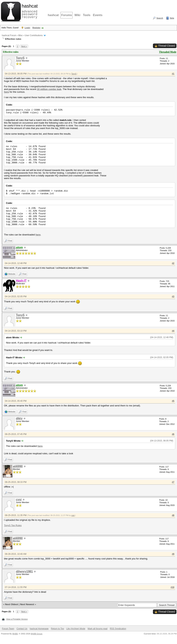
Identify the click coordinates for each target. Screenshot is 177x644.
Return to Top (58, 629)
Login (27, 28)
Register (36, 28)
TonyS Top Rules (13, 525)
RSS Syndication (118, 629)
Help (172, 18)
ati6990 (18, 466)
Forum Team (8, 629)
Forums (67, 15)
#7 (173, 482)
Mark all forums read (97, 629)
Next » (24, 46)
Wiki (77, 15)
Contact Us (22, 629)
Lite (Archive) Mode (76, 629)
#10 (172, 587)
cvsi (19, 500)
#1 (173, 74)
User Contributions (34, 35)
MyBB (15, 634)
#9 (173, 554)
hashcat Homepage (39, 629)
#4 (173, 331)
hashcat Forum (9, 35)
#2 (173, 263)
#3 (173, 297)
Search (160, 18)
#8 (173, 515)
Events (98, 15)
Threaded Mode (168, 52)
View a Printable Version (17, 619)
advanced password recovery (29, 11)
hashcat (53, 15)
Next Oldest (12, 604)
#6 (173, 434)
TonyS (20, 58)
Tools (87, 15)
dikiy (19, 418)
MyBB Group (37, 634)
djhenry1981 (24, 571)
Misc (21, 35)
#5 (173, 401)
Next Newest (27, 604)
